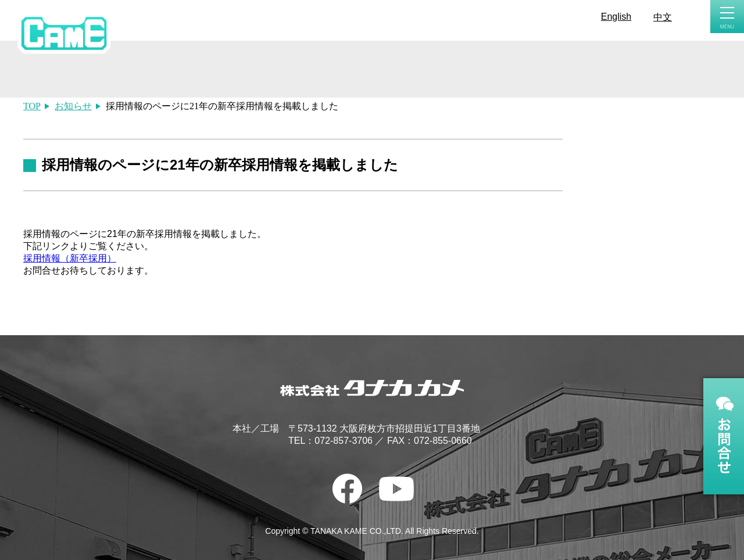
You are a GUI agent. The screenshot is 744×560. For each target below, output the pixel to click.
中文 (663, 17)
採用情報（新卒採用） (70, 258)
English (616, 17)
